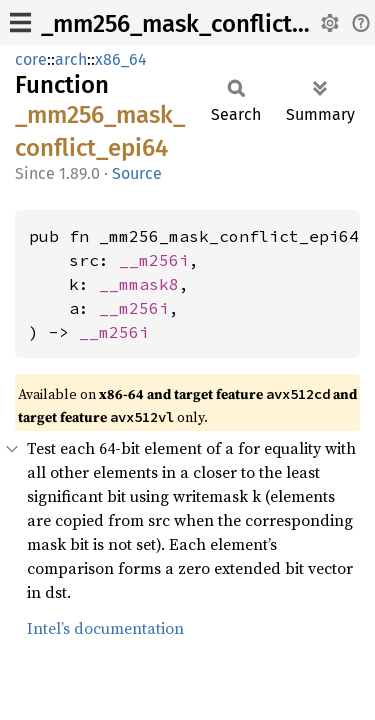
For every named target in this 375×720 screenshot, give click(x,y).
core (31, 59)
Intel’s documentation (105, 628)
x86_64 (121, 59)
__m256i (154, 260)
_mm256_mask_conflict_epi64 (202, 24)
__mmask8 (139, 284)
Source (137, 173)
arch (71, 59)
